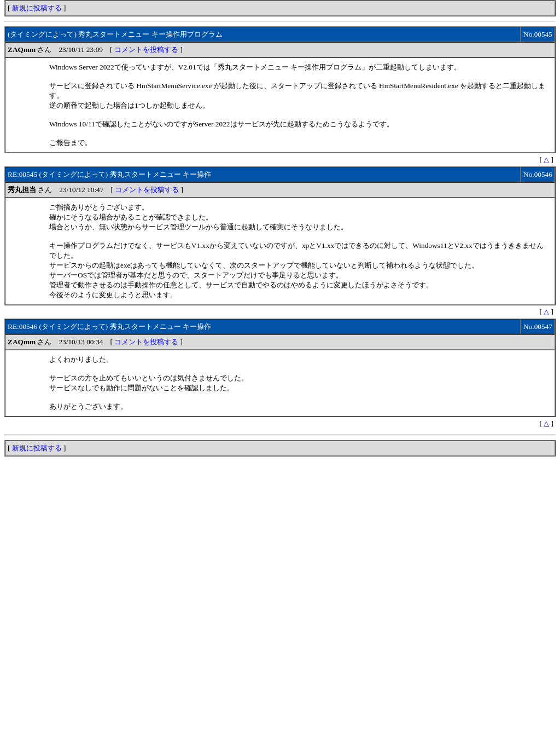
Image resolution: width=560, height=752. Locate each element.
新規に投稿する (37, 8)
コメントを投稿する (146, 50)
